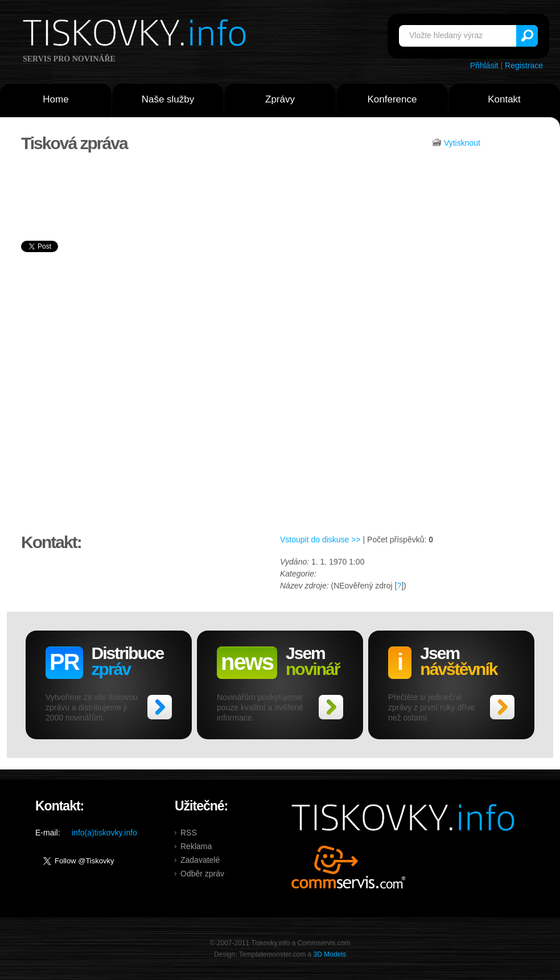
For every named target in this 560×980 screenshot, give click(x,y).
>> (160, 707)
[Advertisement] (486, 357)
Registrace (524, 65)
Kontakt (504, 99)
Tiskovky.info (137, 35)
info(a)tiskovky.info (104, 833)
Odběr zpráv (202, 874)
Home (55, 99)
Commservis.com (349, 867)
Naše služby (168, 99)
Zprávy (280, 99)
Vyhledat (527, 36)
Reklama (196, 846)
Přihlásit (484, 65)
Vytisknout (462, 143)
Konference (392, 99)
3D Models (330, 954)
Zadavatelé (200, 860)
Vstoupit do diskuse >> (320, 540)
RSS (189, 833)
